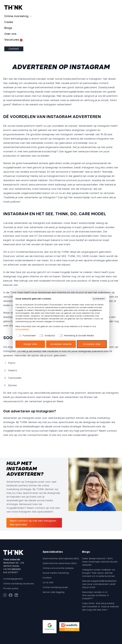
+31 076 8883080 (12, 569)
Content (47, 578)
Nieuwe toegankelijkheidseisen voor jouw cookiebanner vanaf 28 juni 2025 (99, 584)
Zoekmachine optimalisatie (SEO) (61, 559)
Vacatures (13, 40)
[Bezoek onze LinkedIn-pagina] (16, 595)
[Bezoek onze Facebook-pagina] (11, 595)
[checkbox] (25, 336)
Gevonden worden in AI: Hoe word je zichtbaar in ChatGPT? (95, 595)
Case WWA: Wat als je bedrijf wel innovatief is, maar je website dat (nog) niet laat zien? (100, 607)
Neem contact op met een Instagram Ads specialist (33, 523)
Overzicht (99, 299)
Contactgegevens (13, 579)
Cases (9, 22)
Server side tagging (53, 592)
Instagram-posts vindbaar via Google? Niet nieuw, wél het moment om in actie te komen (98, 573)
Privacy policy (11, 588)
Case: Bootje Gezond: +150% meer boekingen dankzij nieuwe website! (100, 562)
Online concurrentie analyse (58, 568)
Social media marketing (56, 573)
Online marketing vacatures (19, 584)
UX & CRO (48, 583)
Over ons (10, 34)
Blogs (8, 28)
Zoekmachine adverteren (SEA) (60, 563)
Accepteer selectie (61, 344)
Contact (14, 49)
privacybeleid (22, 329)
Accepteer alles (92, 344)
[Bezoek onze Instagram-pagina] (5, 595)
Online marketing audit (55, 587)
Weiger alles (30, 344)
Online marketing (16, 16)
